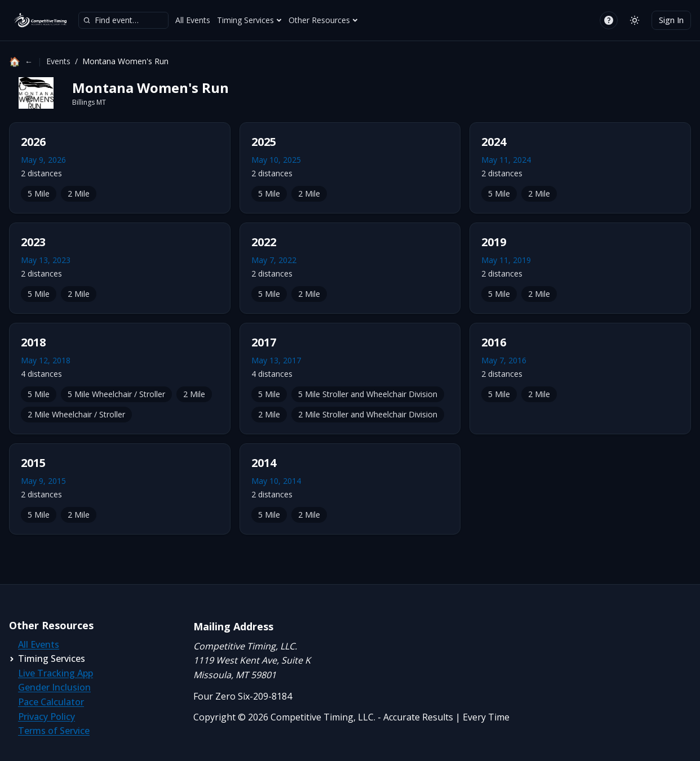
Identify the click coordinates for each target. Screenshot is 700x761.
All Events (193, 20)
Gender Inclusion (54, 687)
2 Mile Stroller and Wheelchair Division (368, 414)
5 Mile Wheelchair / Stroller (116, 394)
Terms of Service (54, 731)
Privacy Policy (46, 717)
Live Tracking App (56, 673)
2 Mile (79, 193)
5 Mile (39, 193)
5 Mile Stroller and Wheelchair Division (368, 394)
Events (58, 61)
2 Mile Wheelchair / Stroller (76, 414)
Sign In (671, 20)
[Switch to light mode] (635, 20)
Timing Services (249, 20)
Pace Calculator (51, 702)
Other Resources (323, 20)
